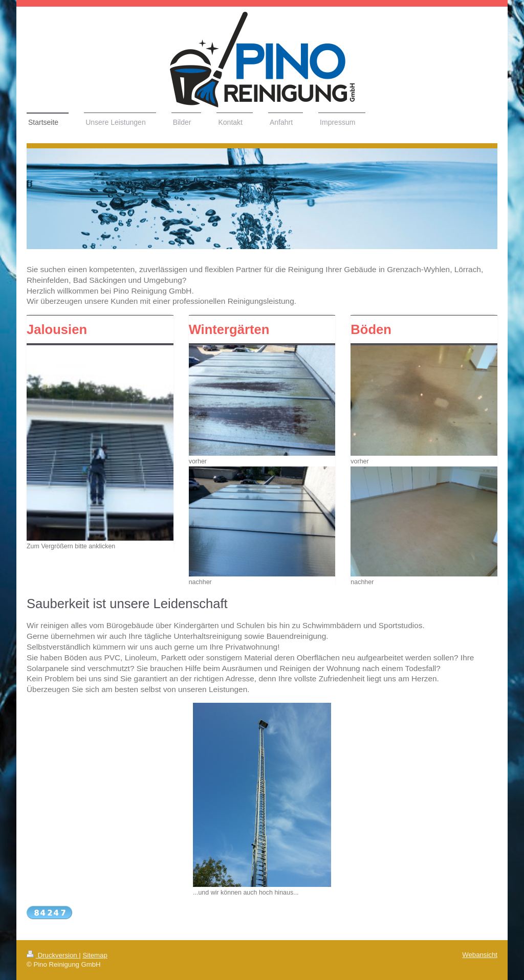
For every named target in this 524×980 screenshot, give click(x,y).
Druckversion (53, 955)
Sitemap (95, 955)
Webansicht (480, 955)
